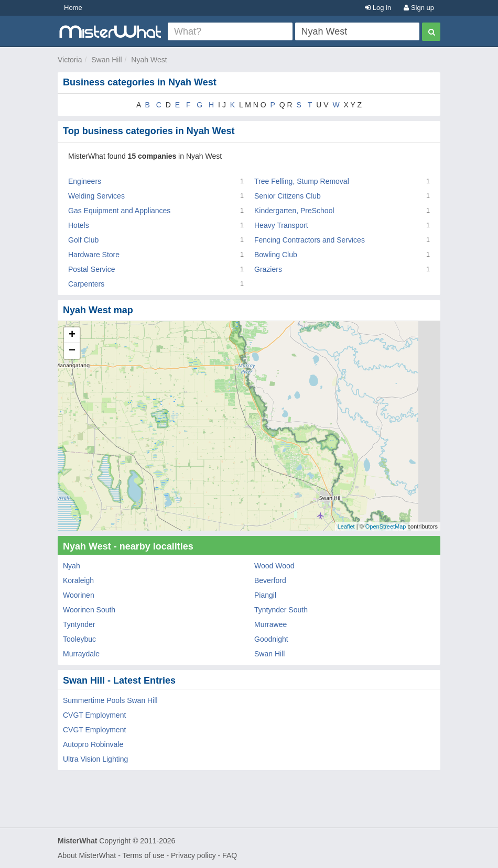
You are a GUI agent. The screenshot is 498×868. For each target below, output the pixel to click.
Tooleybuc (79, 639)
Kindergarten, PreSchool (294, 211)
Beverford (270, 580)
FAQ (230, 855)
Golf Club (83, 240)
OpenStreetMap (386, 526)
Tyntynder (79, 624)
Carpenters (86, 284)
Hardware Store (94, 255)
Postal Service (91, 269)
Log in (378, 8)
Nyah (72, 566)
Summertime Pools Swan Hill (110, 700)
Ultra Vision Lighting (95, 759)
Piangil (265, 595)
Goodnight (271, 639)
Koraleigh (78, 580)
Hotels (79, 225)
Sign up (419, 8)
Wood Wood (274, 566)
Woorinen (79, 595)
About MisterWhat (87, 855)
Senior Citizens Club (288, 196)
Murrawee (270, 624)
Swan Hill (106, 60)
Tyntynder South (281, 610)
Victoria (70, 60)
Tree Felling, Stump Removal (302, 181)
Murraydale (81, 654)
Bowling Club (276, 255)
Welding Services (96, 196)
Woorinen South (89, 610)
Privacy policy (193, 855)
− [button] (72, 351)
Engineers (85, 181)
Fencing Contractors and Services (310, 240)
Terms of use (143, 855)
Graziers (268, 269)
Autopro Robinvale (93, 744)
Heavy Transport (281, 225)
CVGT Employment (94, 715)
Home (73, 8)
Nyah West (149, 60)
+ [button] (72, 335)
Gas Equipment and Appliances (119, 211)
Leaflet (346, 526)
